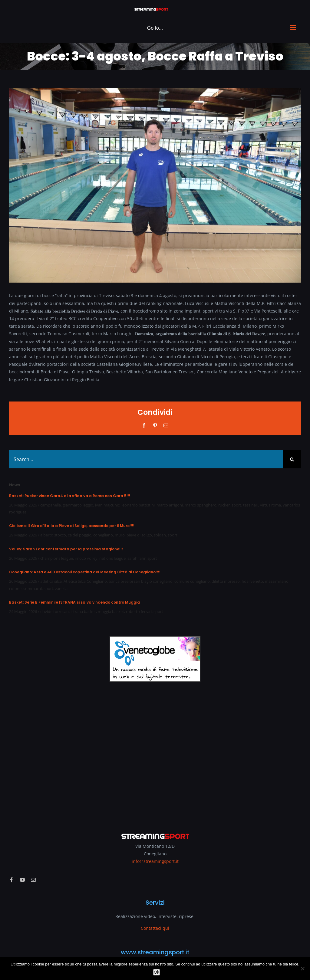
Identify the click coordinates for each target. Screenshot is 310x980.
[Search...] (146, 459)
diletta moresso (226, 581)
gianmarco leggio (78, 505)
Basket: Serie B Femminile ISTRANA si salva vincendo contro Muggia (74, 602)
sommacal (33, 588)
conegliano (103, 535)
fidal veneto (252, 581)
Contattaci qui (155, 928)
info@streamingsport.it (155, 861)
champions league (57, 558)
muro (120, 535)
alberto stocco (53, 535)
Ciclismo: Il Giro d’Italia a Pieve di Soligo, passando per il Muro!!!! (72, 526)
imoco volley (86, 558)
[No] (302, 969)
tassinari (251, 505)
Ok (157, 972)
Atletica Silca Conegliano (85, 581)
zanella (61, 588)
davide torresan (54, 611)
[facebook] (12, 880)
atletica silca (51, 581)
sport (236, 505)
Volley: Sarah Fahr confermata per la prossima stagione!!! (66, 549)
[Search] (292, 459)
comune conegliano (192, 581)
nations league (112, 558)
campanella (51, 505)
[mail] (33, 880)
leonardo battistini (138, 505)
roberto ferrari (139, 611)
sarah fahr (137, 558)
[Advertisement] (155, 753)
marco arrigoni (170, 505)
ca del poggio (80, 535)
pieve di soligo (139, 535)
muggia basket (111, 611)
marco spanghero (201, 505)
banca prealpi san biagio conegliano (141, 581)
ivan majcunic (107, 505)
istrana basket (83, 611)
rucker (224, 505)
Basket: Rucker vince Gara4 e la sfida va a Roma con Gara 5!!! (70, 496)
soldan (160, 535)
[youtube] (22, 880)
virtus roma (270, 505)
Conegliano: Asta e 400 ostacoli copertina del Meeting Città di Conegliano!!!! (85, 572)
